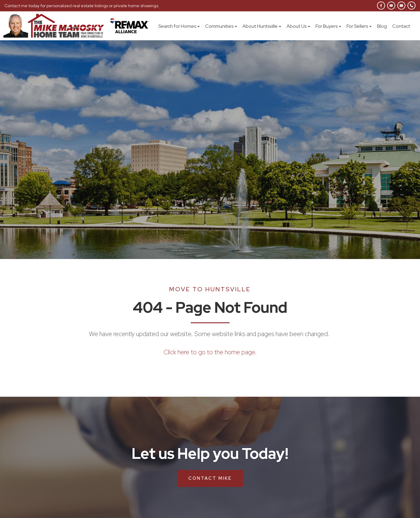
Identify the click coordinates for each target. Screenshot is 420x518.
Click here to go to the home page (209, 352)
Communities (221, 26)
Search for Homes (179, 26)
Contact (401, 26)
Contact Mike (210, 478)
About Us (298, 26)
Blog (382, 26)
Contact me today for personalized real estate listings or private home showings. (82, 6)
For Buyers (328, 26)
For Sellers (359, 26)
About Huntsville (262, 26)
